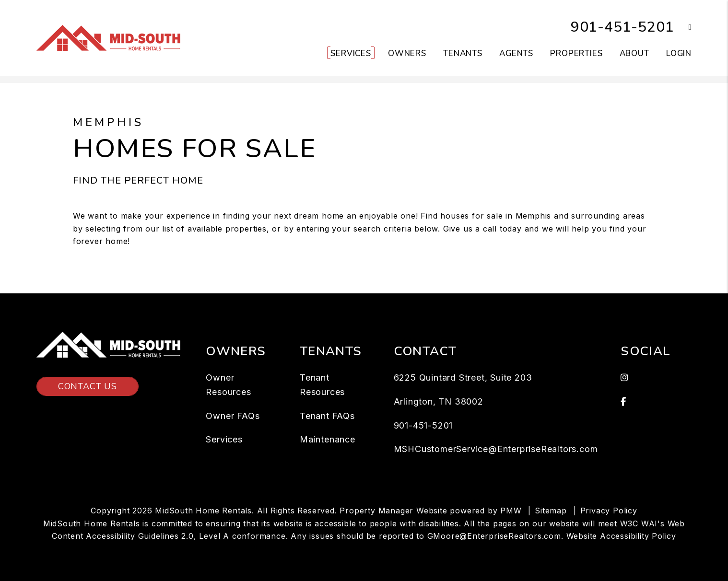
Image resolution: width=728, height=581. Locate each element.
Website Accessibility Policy (621, 536)
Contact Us (88, 386)
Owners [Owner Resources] (407, 53)
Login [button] (679, 53)
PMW (511, 511)
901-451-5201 (622, 27)
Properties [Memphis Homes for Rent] (576, 53)
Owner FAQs (233, 416)
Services (224, 439)
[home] (108, 37)
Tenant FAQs (327, 416)
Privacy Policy (609, 511)
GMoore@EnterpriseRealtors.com (494, 536)
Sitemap (551, 511)
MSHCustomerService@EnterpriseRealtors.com (496, 449)
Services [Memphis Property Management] (351, 53)
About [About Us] (634, 53)
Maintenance (328, 439)
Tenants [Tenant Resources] (463, 53)
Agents (516, 53)
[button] (683, 28)
